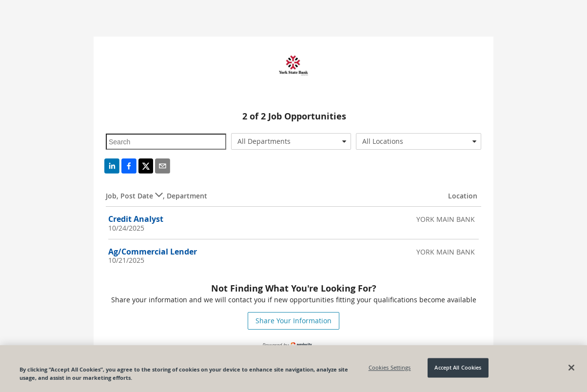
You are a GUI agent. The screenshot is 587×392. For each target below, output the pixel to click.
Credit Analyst (136, 219)
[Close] (571, 368)
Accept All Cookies (458, 368)
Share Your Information (293, 321)
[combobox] (291, 141)
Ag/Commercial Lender (153, 252)
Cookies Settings (390, 368)
